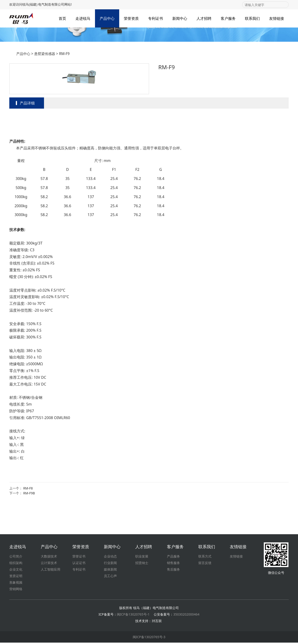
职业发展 (142, 558)
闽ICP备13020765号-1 (133, 616)
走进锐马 (83, 18)
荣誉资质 (131, 18)
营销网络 (16, 590)
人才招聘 (204, 18)
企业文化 (16, 571)
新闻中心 (180, 18)
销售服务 (173, 564)
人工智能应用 (51, 571)
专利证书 (156, 18)
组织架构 (16, 564)
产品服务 (173, 558)
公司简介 (16, 558)
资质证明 (16, 577)
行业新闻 (110, 564)
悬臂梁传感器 (45, 81)
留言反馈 (205, 564)
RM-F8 (28, 516)
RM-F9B (29, 521)
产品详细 (27, 131)
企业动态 (110, 558)
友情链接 (277, 18)
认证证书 (79, 564)
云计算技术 (49, 564)
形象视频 (16, 584)
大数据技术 (49, 558)
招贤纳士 (142, 564)
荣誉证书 (79, 558)
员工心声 (110, 577)
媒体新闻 (110, 571)
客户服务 (228, 18)
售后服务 (173, 571)
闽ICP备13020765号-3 (149, 638)
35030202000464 (186, 616)
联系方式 (205, 558)
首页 (62, 18)
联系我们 (252, 18)
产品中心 (107, 18)
